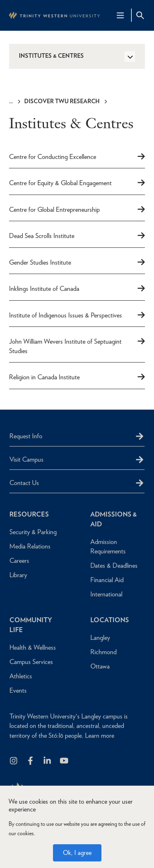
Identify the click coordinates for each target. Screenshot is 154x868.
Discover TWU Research (62, 101)
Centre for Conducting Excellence (53, 157)
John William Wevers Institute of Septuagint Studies (65, 346)
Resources (29, 514)
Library (18, 575)
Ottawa (100, 666)
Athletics (21, 676)
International (106, 594)
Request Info (26, 436)
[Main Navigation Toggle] (120, 15)
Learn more (100, 735)
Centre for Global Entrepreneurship (54, 210)
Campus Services (31, 662)
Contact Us (24, 483)
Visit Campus (26, 459)
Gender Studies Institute (40, 262)
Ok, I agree (77, 853)
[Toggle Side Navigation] (130, 57)
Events (18, 690)
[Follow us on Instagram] (14, 761)
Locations (110, 620)
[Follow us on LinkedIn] (48, 761)
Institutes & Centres (51, 56)
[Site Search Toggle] (140, 15)
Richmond (103, 652)
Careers (19, 561)
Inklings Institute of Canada (44, 289)
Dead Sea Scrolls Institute (42, 236)
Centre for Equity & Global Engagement (60, 183)
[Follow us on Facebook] (31, 761)
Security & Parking (33, 532)
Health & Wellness (33, 647)
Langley (100, 638)
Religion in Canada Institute (44, 377)
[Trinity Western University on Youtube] (65, 761)
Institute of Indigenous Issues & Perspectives (66, 315)
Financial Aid (107, 580)
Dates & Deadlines (114, 565)
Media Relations (30, 546)
